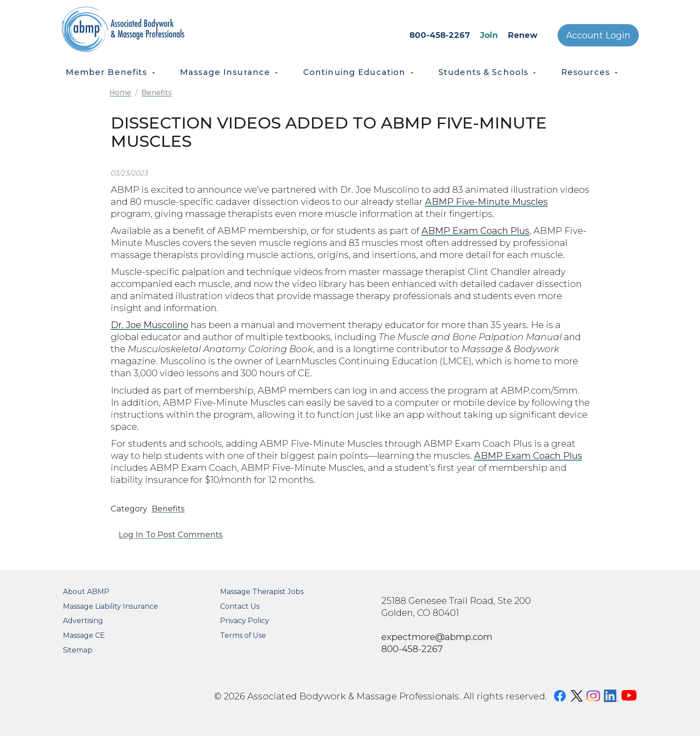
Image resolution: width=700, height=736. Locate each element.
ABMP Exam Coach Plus (475, 231)
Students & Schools (483, 72)
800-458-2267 (440, 35)
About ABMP (86, 592)
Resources (585, 72)
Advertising (83, 621)
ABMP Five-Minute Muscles (486, 202)
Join (489, 35)
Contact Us (240, 606)
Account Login (598, 35)
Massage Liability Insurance (110, 606)
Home (120, 93)
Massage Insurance (225, 72)
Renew (523, 35)
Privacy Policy (245, 621)
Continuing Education (354, 72)
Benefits (156, 93)
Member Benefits (106, 72)
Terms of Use (243, 635)
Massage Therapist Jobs (262, 592)
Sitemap (78, 650)
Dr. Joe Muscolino (150, 325)
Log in (131, 535)
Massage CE (84, 635)
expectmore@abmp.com (437, 637)
